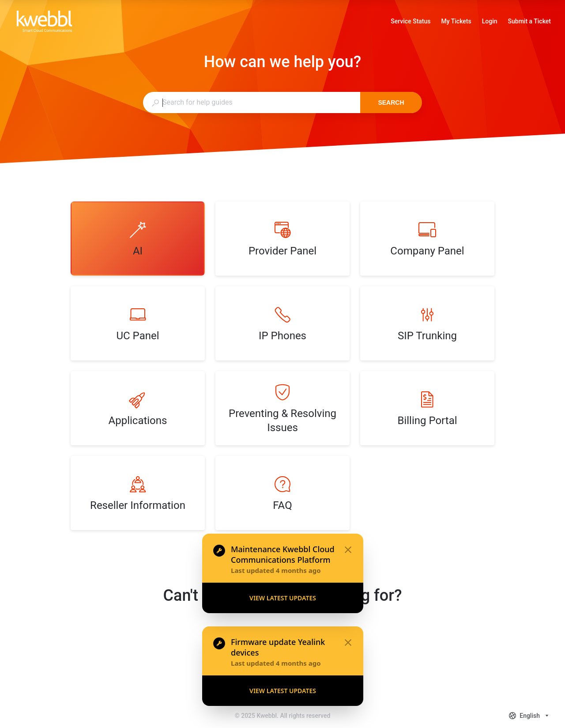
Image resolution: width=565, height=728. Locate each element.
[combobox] (251, 102)
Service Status (411, 22)
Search (391, 102)
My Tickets (456, 22)
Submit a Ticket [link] (529, 21)
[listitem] (138, 239)
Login (490, 22)
